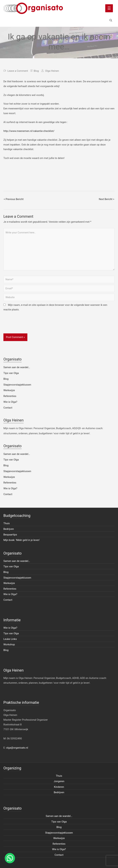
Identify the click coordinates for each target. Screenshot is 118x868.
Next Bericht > (107, 199)
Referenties (10, 396)
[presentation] (29, 325)
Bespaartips (10, 535)
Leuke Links (10, 639)
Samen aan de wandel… (17, 367)
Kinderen (59, 787)
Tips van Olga (11, 373)
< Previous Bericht (14, 199)
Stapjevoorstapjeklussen (17, 385)
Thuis (7, 523)
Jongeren (59, 781)
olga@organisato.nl (17, 748)
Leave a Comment (18, 71)
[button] (10, 858)
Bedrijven (9, 529)
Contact (8, 408)
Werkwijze (9, 390)
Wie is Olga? (10, 402)
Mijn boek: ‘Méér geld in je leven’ (22, 540)
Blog (36, 71)
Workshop (9, 644)
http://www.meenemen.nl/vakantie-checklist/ (29, 131)
